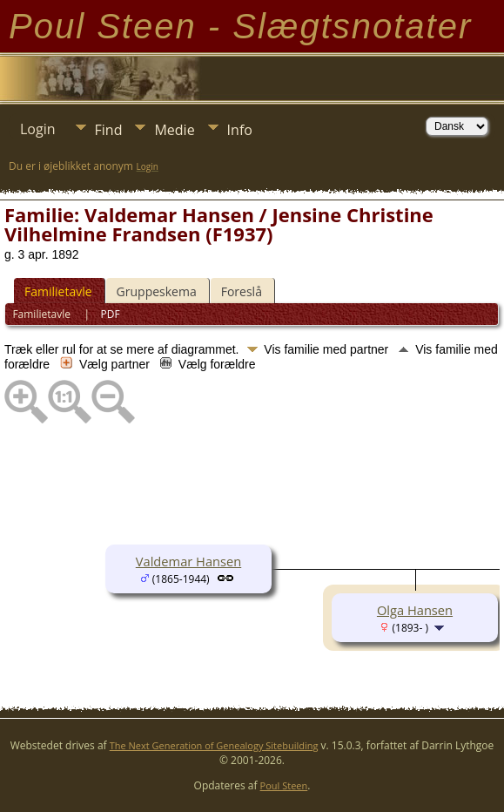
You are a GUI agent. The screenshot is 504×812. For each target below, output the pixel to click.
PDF (111, 314)
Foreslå (242, 291)
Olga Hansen (415, 610)
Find (109, 130)
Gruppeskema (157, 291)
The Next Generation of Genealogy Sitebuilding (214, 745)
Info (240, 130)
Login (38, 129)
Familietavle (58, 291)
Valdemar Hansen (188, 561)
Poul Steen (284, 785)
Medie (174, 130)
